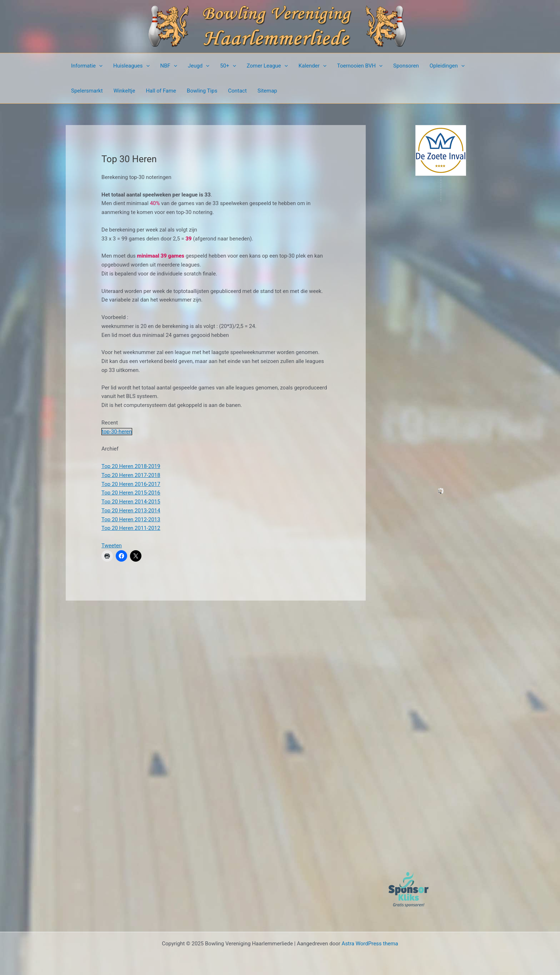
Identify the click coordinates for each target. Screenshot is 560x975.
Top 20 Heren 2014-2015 (131, 502)
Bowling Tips (202, 91)
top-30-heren (117, 432)
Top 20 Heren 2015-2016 (131, 493)
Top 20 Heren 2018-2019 (131, 466)
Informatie (87, 66)
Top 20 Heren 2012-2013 (131, 519)
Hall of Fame (161, 91)
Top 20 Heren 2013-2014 (131, 511)
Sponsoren (406, 66)
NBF (169, 66)
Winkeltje (124, 91)
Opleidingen (447, 66)
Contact (237, 91)
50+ (228, 66)
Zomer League (267, 66)
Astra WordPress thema (370, 944)
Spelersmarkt (87, 91)
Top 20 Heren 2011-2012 (131, 528)
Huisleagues (131, 66)
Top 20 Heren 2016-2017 (131, 484)
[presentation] (99, 66)
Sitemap (267, 91)
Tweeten (112, 546)
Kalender (312, 66)
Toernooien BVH (360, 66)
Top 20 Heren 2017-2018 (131, 475)
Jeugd (199, 66)
